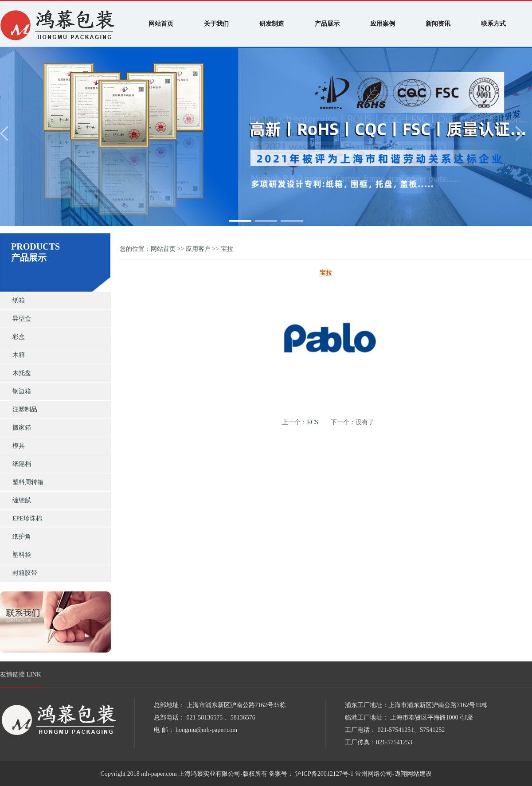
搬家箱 (22, 428)
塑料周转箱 (28, 482)
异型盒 (22, 319)
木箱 (19, 355)
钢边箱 (22, 391)
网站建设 (419, 774)
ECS (313, 422)
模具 (19, 446)
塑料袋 (22, 555)
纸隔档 (22, 464)
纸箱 (19, 300)
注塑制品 (25, 409)
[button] (240, 221)
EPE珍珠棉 (27, 518)
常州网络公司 (374, 774)
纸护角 (22, 537)
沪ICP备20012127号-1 (323, 774)
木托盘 (22, 373)
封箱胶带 (25, 573)
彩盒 (19, 337)
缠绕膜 (22, 500)
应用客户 (198, 249)
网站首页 (163, 249)
